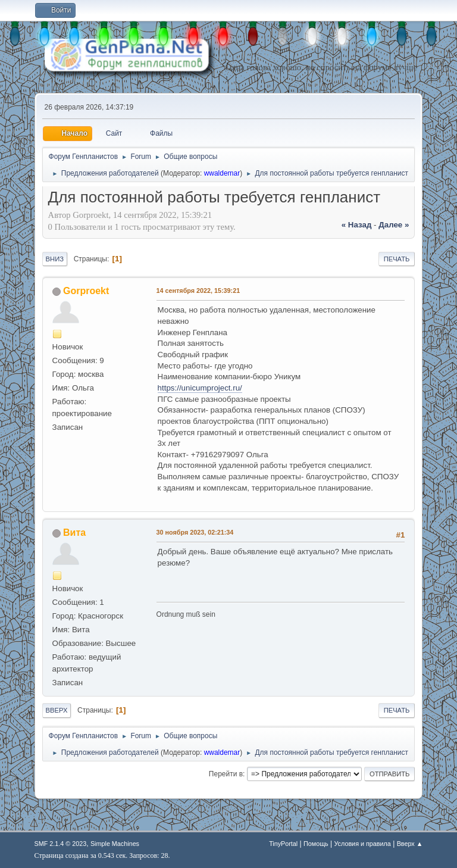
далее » (394, 225)
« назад (357, 225)
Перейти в (226, 774)
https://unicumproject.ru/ (200, 388)
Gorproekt (86, 291)
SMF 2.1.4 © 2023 (61, 844)
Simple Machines (115, 844)
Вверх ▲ (410, 844)
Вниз (55, 259)
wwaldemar (222, 173)
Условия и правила (362, 844)
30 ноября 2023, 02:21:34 (195, 532)
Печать (397, 259)
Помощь (316, 844)
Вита (74, 533)
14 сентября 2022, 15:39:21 (198, 291)
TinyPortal (283, 844)
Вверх (57, 710)
